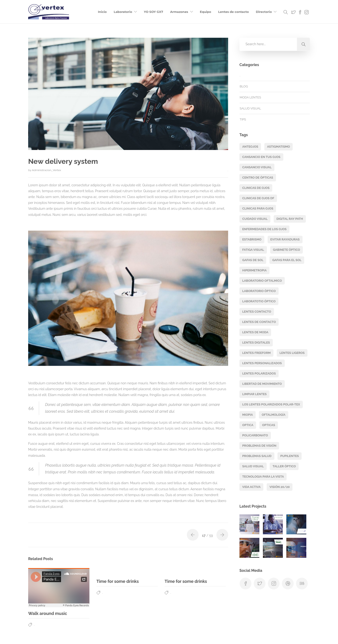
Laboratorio (123, 12)
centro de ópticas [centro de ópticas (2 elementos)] (258, 178)
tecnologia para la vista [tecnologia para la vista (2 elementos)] (263, 477)
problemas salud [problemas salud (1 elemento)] (257, 456)
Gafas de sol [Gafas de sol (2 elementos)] (253, 260)
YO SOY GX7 (154, 12)
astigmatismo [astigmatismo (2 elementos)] (279, 147)
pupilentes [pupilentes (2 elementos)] (290, 456)
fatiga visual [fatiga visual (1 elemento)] (253, 250)
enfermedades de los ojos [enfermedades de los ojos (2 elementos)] (264, 229)
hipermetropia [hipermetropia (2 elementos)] (254, 270)
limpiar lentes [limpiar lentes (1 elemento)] (254, 394)
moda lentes (250, 97)
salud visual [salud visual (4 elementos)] (253, 466)
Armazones (179, 12)
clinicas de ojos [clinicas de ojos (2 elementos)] (256, 188)
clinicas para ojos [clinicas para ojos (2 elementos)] (258, 208)
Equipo (206, 12)
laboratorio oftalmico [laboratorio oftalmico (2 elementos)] (262, 281)
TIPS (243, 119)
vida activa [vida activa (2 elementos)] (251, 487)
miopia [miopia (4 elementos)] (248, 415)
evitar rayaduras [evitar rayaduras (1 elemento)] (285, 239)
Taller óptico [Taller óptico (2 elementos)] (284, 466)
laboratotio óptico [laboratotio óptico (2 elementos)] (259, 301)
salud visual (250, 108)
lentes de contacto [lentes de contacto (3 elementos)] (259, 322)
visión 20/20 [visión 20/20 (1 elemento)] (280, 487)
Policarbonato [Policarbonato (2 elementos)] (255, 435)
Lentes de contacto (234, 12)
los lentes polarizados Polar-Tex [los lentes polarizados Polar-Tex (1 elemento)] (271, 404)
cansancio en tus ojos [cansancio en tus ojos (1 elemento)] (261, 157)
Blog (244, 86)
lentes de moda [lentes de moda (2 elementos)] (255, 332)
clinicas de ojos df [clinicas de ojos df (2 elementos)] (258, 198)
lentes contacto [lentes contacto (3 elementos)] (257, 312)
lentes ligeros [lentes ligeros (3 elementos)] (292, 353)
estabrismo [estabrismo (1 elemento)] (252, 239)
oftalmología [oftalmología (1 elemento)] (274, 415)
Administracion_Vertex (46, 170)
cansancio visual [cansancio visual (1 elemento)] (257, 167)
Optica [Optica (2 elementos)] (248, 425)
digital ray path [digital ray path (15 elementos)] (290, 219)
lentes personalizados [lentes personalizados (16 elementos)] (262, 363)
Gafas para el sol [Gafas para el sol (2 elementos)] (287, 260)
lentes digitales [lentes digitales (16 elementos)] (256, 343)
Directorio (264, 12)
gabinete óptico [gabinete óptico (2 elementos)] (287, 250)
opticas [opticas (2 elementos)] (269, 425)
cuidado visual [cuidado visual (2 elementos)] (255, 219)
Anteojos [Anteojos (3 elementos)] (250, 147)
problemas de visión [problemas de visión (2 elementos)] (259, 446)
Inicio (102, 12)
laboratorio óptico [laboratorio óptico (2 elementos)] (259, 291)
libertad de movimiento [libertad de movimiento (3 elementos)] (262, 384)
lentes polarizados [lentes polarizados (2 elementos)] (259, 373)
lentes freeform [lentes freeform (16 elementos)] (256, 353)
